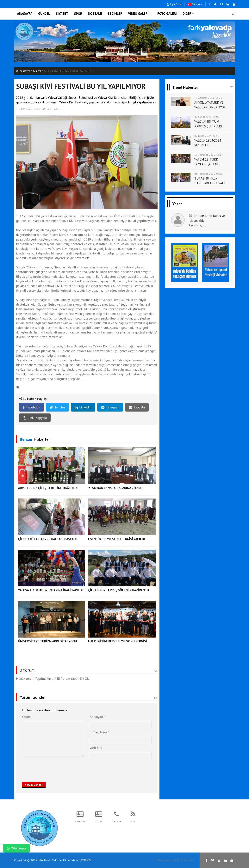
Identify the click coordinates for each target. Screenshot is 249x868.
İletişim (189, 860)
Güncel (37, 71)
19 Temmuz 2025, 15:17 (209, 155)
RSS (177, 860)
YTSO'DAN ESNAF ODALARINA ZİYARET (116, 488)
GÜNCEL (44, 14)
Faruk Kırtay (195, 225)
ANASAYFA (25, 14)
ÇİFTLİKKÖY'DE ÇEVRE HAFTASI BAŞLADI (47, 539)
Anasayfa (23, 71)
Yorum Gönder (34, 785)
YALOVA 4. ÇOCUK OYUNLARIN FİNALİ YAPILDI (50, 590)
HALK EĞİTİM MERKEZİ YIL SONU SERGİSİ (118, 641)
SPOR (78, 14)
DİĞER (188, 14)
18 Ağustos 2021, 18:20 (208, 98)
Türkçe (195, 4)
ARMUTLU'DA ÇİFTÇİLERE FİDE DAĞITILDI (48, 488)
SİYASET (62, 14)
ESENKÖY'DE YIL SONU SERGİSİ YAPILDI (117, 539)
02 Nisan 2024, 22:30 (207, 136)
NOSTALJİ (95, 14)
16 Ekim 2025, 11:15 (28, 109)
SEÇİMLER (115, 14)
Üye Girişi (174, 4)
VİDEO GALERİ (140, 14)
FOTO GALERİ (167, 14)
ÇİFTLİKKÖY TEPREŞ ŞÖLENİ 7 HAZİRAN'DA (119, 590)
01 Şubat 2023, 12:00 (207, 117)
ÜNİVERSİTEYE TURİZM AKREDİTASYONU (47, 641)
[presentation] (51, 768)
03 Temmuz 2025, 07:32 (209, 174)
